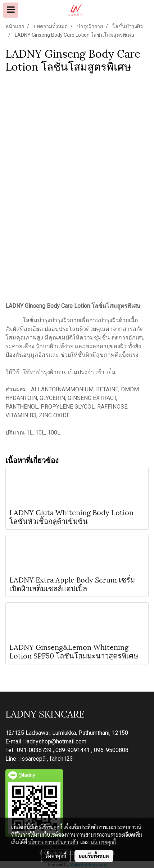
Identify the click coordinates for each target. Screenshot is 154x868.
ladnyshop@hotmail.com (56, 741)
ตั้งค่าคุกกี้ (56, 856)
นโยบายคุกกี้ (103, 842)
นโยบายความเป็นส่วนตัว (53, 842)
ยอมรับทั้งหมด (94, 856)
